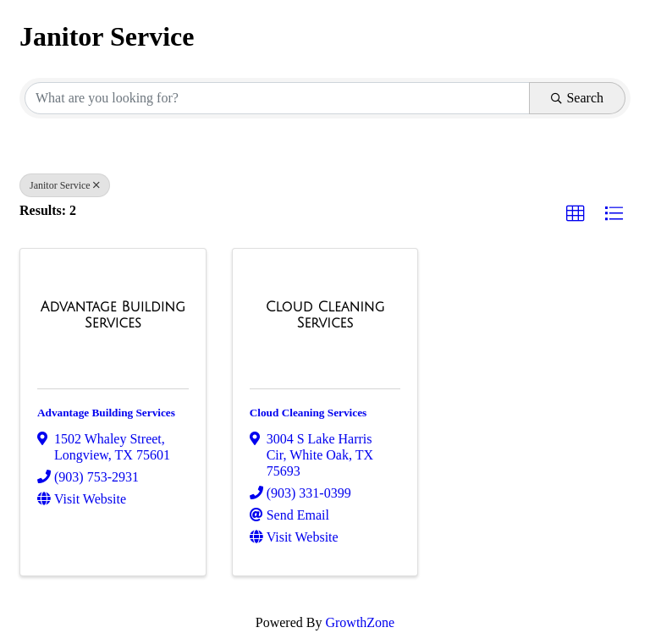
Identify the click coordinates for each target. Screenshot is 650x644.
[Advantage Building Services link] (113, 315)
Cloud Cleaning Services (308, 413)
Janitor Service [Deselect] (65, 185)
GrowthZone (360, 622)
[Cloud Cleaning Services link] (325, 315)
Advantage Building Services (106, 413)
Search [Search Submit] (577, 98)
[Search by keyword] (277, 98)
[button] (576, 214)
